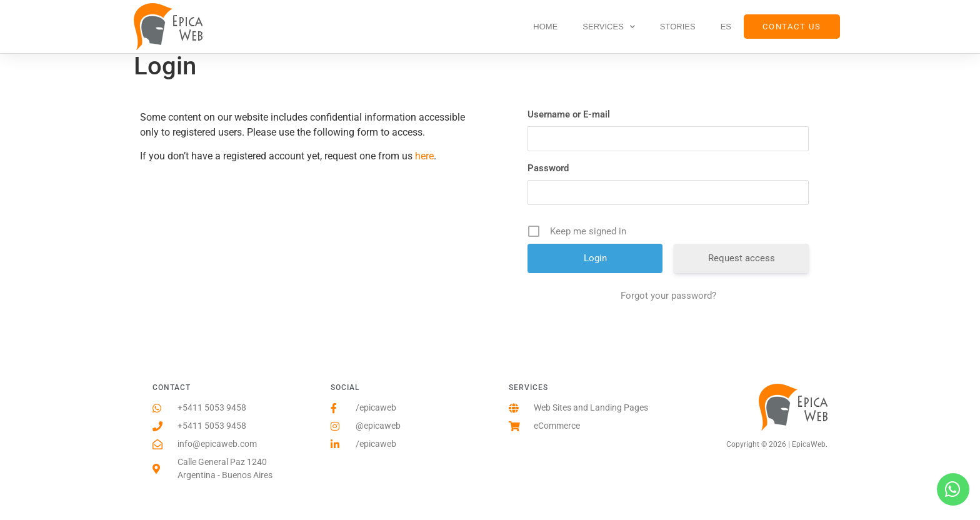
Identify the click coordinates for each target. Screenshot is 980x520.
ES (726, 27)
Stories (678, 27)
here (424, 156)
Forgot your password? (668, 296)
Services (609, 27)
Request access (742, 258)
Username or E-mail (569, 114)
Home (545, 27)
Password (548, 168)
